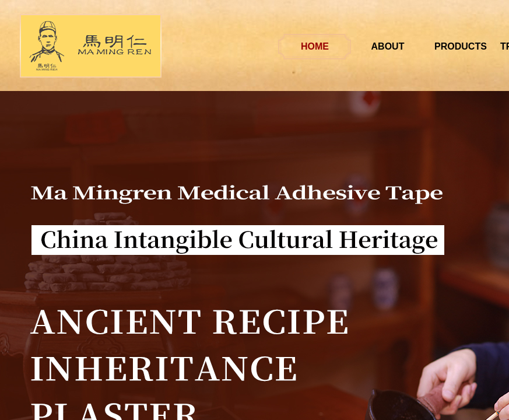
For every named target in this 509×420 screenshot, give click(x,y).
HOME (337, 46)
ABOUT (410, 46)
